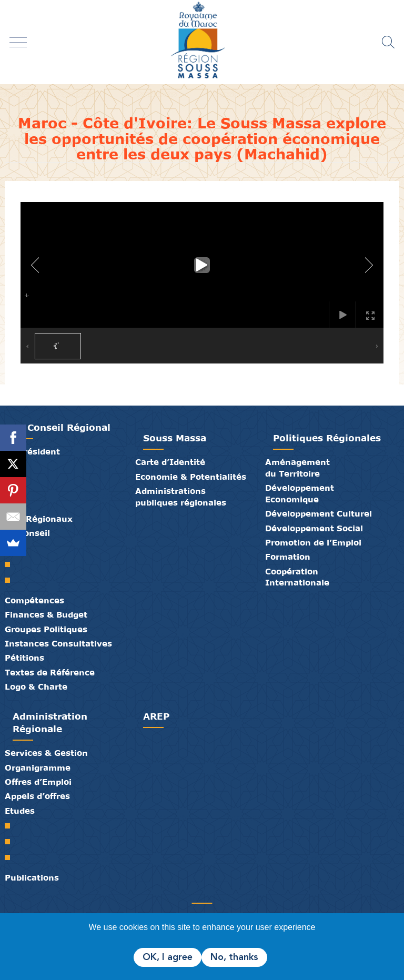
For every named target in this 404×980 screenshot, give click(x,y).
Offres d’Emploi (38, 782)
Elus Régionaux (39, 519)
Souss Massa (175, 438)
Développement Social (314, 528)
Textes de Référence (50, 672)
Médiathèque (196, 892)
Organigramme (38, 767)
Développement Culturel (319, 513)
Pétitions (24, 658)
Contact (208, 892)
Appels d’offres (37, 796)
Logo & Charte (36, 686)
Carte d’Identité (170, 462)
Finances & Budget (46, 614)
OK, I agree (168, 957)
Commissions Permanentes (11, 580)
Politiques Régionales (327, 438)
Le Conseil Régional (62, 427)
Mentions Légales (234, 892)
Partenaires (170, 892)
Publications (32, 877)
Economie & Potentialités (191, 477)
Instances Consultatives (58, 643)
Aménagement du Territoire (297, 467)
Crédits (221, 892)
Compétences (34, 600)
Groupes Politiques (46, 629)
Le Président (32, 451)
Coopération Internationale (297, 577)
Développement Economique (300, 493)
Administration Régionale (50, 723)
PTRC (11, 857)
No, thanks (234, 957)
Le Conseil (27, 533)
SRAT (11, 826)
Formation (288, 557)
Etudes (20, 811)
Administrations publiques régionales (181, 496)
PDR (11, 842)
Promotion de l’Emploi (313, 542)
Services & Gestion (46, 753)
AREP (156, 716)
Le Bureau (11, 564)
